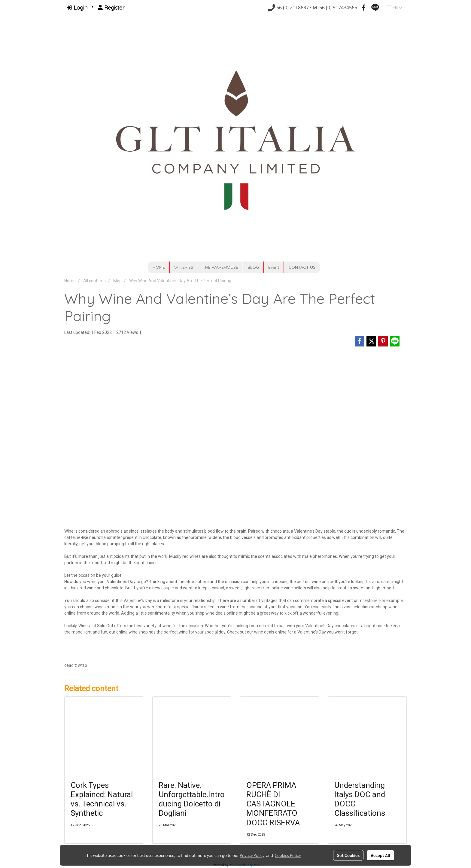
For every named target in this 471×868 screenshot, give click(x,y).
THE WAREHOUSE (220, 267)
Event (274, 267)
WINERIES (184, 267)
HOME (159, 267)
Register (111, 8)
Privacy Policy (252, 855)
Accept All (380, 855)
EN (394, 8)
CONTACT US (302, 267)
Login (77, 8)
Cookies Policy (288, 855)
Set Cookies (348, 855)
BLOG (253, 267)
